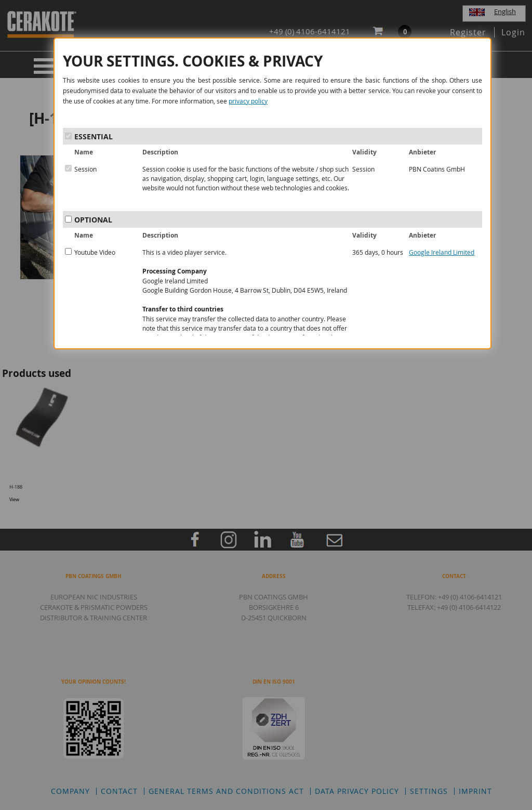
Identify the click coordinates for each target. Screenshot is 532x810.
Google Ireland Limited (442, 252)
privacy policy (248, 101)
